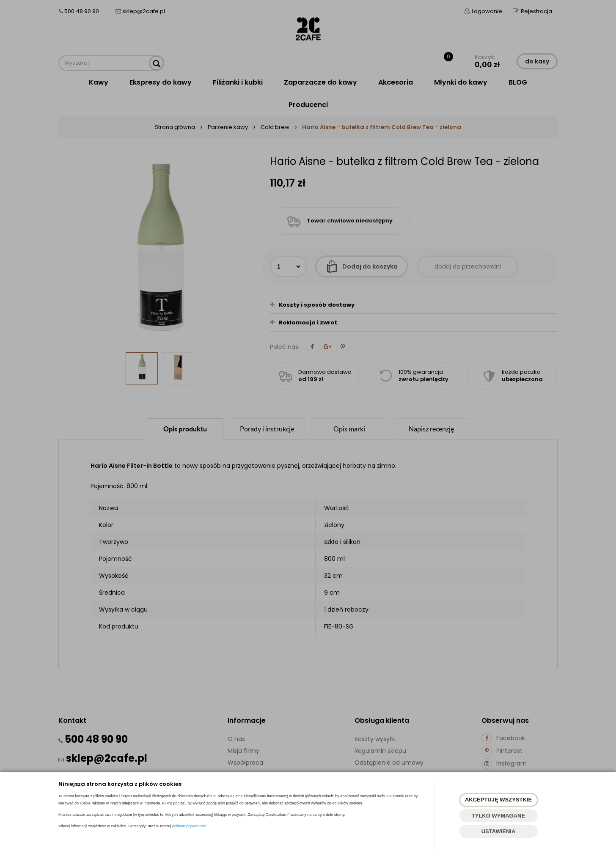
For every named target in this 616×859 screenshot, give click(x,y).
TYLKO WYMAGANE (498, 816)
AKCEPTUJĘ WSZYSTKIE (498, 800)
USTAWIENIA (499, 831)
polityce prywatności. (190, 826)
